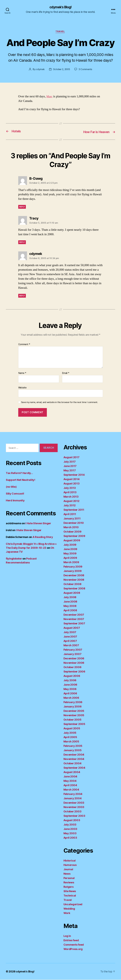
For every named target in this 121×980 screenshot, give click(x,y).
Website (22, 388)
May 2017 (70, 471)
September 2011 (74, 510)
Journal (68, 870)
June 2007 (70, 637)
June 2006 (70, 685)
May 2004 (70, 781)
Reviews (69, 883)
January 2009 (73, 571)
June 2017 (70, 466)
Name (22, 373)
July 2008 (70, 597)
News (67, 874)
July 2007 (70, 632)
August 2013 (72, 484)
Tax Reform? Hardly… (19, 473)
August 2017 (71, 458)
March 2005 (71, 742)
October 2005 (72, 720)
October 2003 (72, 812)
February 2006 (73, 702)
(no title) (11, 487)
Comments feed (74, 945)
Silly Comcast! (15, 494)
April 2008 (70, 611)
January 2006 (73, 707)
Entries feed (71, 941)
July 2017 (70, 462)
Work (67, 913)
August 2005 (72, 729)
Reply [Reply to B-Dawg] (22, 207)
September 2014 (74, 475)
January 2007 (72, 654)
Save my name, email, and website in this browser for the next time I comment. (60, 403)
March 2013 (71, 497)
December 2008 (74, 576)
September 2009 (74, 536)
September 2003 (74, 816)
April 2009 (70, 558)
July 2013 (70, 488)
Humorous (70, 865)
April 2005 (70, 737)
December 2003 (74, 803)
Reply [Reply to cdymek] (22, 296)
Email (66, 373)
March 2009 (71, 563)
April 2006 (70, 694)
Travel (60, 32)
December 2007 (74, 615)
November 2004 (74, 759)
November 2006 (74, 663)
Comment (24, 345)
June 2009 (70, 549)
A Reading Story (43, 537)
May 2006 (70, 689)
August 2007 (72, 628)
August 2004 (72, 772)
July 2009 (70, 545)
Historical (70, 861)
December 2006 (74, 659)
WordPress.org (73, 949)
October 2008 (72, 584)
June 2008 (70, 602)
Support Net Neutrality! (21, 480)
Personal (69, 878)
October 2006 (72, 667)
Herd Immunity (15, 501)
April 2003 (70, 838)
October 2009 (72, 532)
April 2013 (70, 493)
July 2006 (70, 681)
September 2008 (74, 589)
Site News (70, 891)
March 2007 (71, 646)
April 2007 (70, 641)
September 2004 (74, 768)
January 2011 (72, 519)
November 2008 (74, 580)
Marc (50, 97)
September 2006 (74, 672)
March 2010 (71, 528)
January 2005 (73, 751)
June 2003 (70, 829)
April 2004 (70, 786)
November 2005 (74, 716)
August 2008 (72, 593)
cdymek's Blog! (61, 7)
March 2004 (71, 790)
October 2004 (72, 764)
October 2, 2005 (62, 70)
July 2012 (70, 506)
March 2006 (71, 698)
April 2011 (70, 514)
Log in (67, 936)
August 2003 (72, 820)
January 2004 (73, 799)
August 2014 (72, 479)
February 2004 (73, 794)
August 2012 (71, 501)
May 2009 (70, 554)
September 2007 (74, 624)
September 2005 (74, 724)
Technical (70, 896)
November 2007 (74, 619)
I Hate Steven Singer (38, 524)
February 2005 (73, 746)
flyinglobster (14, 559)
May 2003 (70, 834)
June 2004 (70, 777)
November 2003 (74, 807)
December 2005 (74, 711)
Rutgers (69, 887)
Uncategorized (73, 905)
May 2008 (70, 606)
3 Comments (86, 70)
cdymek (40, 70)
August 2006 (72, 676)
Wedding (69, 909)
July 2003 (70, 825)
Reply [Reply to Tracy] (22, 243)
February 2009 (73, 567)
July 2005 (70, 733)
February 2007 (73, 650)
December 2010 (74, 523)
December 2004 (74, 755)
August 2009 (72, 541)
